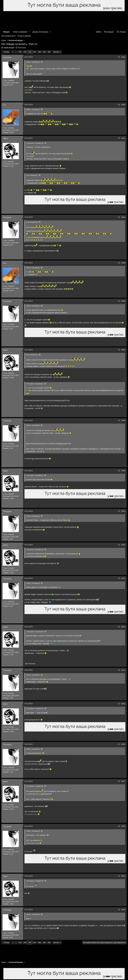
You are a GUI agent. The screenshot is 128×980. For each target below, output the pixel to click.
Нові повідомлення (8, 36)
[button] (29, 32)
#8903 (123, 138)
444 (20, 52)
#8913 (123, 627)
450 (49, 52)
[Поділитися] (119, 57)
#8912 (123, 578)
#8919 (123, 876)
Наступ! (56, 52)
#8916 (123, 744)
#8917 (123, 781)
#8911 (123, 545)
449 (44, 52)
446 (30, 52)
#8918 (123, 826)
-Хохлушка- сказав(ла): (35, 143)
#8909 (123, 471)
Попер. (7, 52)
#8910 (123, 511)
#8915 (123, 704)
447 (35, 52)
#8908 (123, 420)
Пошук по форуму (24, 36)
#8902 (123, 105)
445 (25, 52)
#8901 (123, 57)
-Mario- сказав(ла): (33, 62)
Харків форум (9, 48)
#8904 (123, 217)
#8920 (123, 910)
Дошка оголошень (40, 32)
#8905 (123, 263)
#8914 (123, 670)
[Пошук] (121, 32)
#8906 (123, 301)
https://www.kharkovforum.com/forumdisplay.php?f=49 (47, 400)
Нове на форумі (20, 32)
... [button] (16, 52)
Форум (6, 32)
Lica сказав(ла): (32, 175)
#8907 (123, 350)
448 (39, 52)
